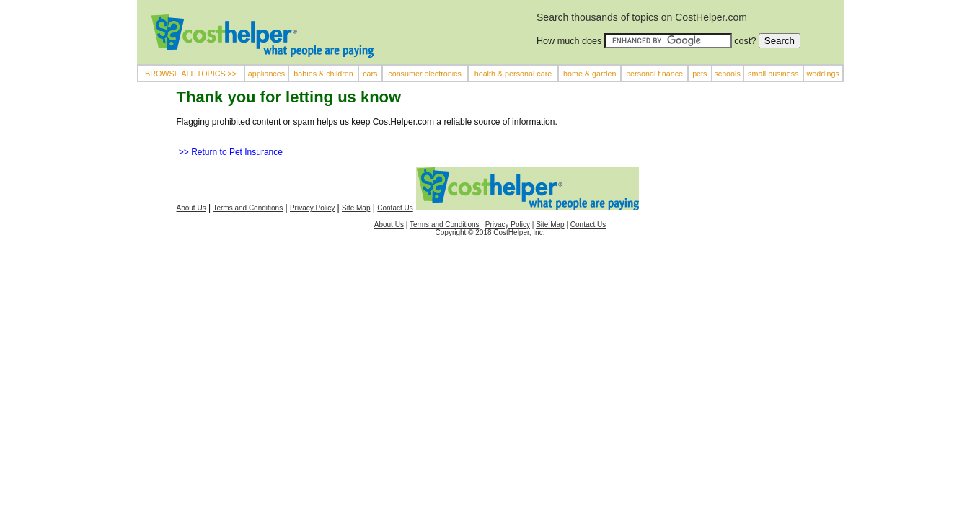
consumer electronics (425, 74)
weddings (823, 74)
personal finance (654, 74)
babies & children (323, 74)
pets (699, 74)
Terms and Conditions (248, 208)
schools (727, 74)
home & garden (590, 74)
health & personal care (513, 74)
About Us (191, 208)
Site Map (356, 208)
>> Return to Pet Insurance (231, 152)
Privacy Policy (312, 208)
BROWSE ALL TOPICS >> (191, 74)
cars (370, 74)
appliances (266, 74)
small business (773, 74)
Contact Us (395, 208)
